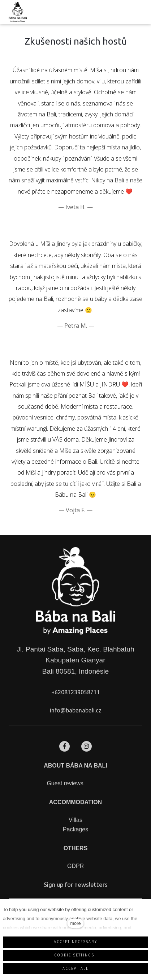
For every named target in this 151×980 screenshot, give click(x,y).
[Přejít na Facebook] (64, 746)
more (75, 923)
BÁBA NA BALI (86, 766)
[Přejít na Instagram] (87, 746)
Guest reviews (65, 783)
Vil (72, 820)
